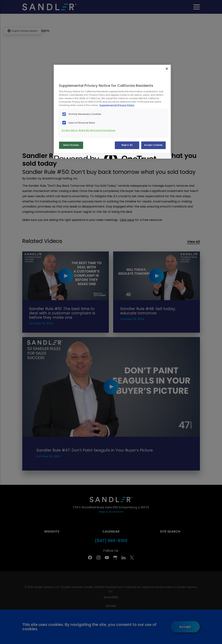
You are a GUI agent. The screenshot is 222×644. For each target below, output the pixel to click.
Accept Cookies (153, 145)
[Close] (167, 69)
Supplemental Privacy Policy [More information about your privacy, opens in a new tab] (117, 105)
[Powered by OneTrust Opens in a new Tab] (67, 156)
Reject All (127, 145)
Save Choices (71, 145)
